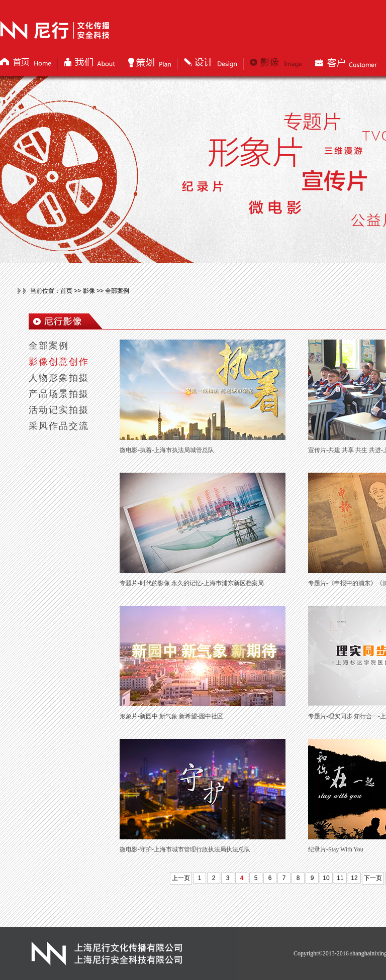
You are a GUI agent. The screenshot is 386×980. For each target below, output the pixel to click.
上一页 (181, 878)
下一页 (373, 878)
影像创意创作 (59, 362)
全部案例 (49, 346)
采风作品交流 (59, 426)
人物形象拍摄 (59, 378)
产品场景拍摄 (59, 394)
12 (354, 878)
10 (326, 878)
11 (340, 878)
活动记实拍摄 (59, 410)
